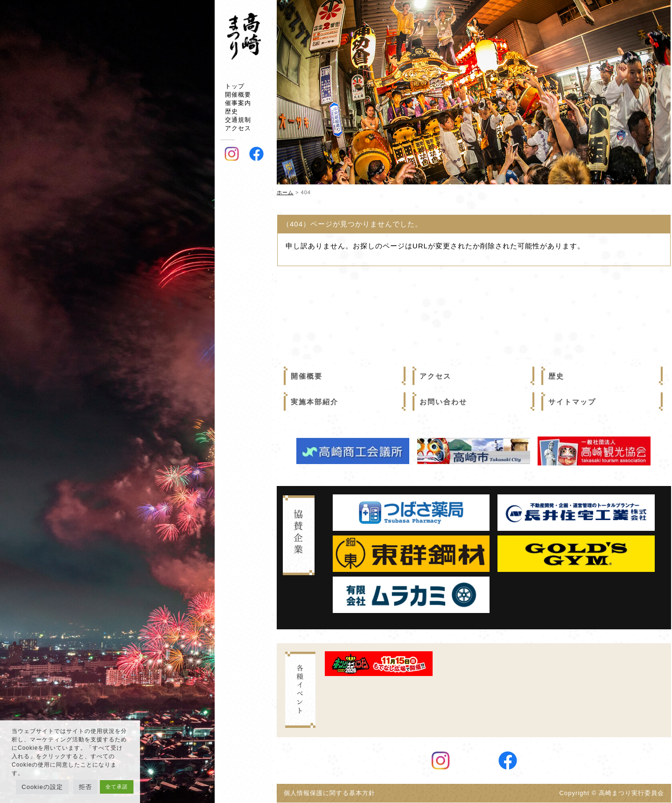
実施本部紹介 (315, 402)
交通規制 (238, 120)
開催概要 (238, 95)
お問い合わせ (443, 402)
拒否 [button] (85, 787)
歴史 (231, 111)
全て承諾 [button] (117, 787)
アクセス (238, 128)
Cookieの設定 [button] (42, 787)
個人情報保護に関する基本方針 (333, 793)
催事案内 (238, 103)
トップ (235, 86)
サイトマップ (572, 402)
